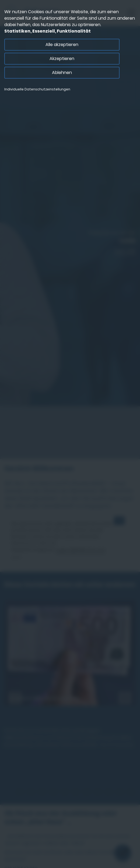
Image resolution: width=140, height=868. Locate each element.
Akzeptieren (62, 59)
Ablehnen (62, 73)
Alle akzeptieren (62, 45)
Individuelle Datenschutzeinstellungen (37, 89)
